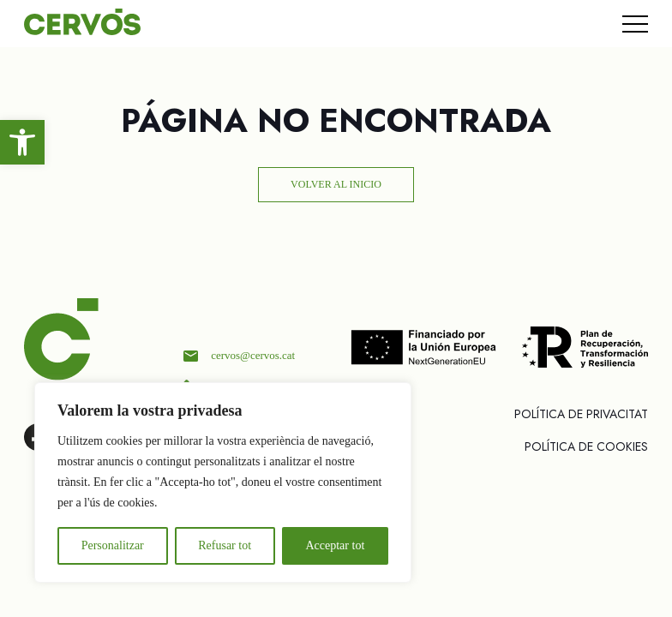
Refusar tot (225, 545)
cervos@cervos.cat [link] (253, 355)
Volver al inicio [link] (336, 184)
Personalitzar (113, 545)
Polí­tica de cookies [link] (586, 446)
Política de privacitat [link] (581, 414)
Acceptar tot (335, 545)
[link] (22, 142)
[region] (223, 482)
